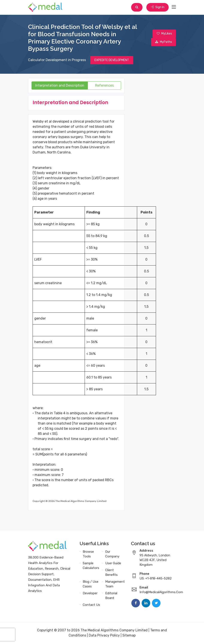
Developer (90, 594)
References (104, 86)
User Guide (113, 564)
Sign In (157, 7)
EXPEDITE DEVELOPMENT (112, 61)
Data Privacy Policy (104, 636)
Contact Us (91, 605)
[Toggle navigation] (174, 7)
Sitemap (129, 636)
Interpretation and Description (60, 86)
